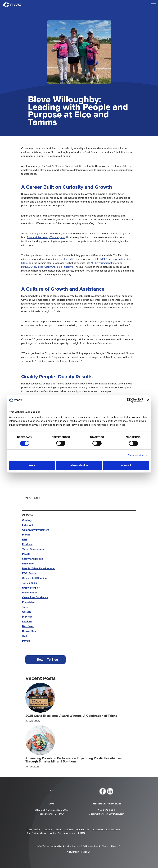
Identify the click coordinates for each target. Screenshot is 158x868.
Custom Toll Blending (34, 578)
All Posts (28, 515)
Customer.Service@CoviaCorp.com (106, 814)
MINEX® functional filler (104, 263)
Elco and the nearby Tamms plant (46, 237)
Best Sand (28, 626)
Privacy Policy (33, 829)
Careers (27, 612)
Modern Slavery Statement (62, 833)
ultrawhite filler (31, 588)
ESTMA (82, 833)
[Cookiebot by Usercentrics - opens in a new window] (129, 400)
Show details (135, 455)
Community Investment (36, 530)
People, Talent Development (38, 568)
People (26, 554)
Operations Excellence (35, 597)
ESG (25, 539)
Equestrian (28, 602)
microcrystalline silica (63, 259)
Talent (26, 607)
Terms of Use (82, 829)
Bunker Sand (30, 631)
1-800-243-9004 (106, 810)
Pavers (26, 641)
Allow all (126, 465)
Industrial (28, 525)
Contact (59, 829)
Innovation (28, 564)
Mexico (26, 535)
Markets (27, 617)
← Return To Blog (45, 660)
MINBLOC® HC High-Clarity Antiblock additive (47, 267)
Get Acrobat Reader (78, 852)
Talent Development (34, 549)
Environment (29, 593)
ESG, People (29, 573)
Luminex (27, 621)
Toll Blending (30, 583)
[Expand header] (153, 5)
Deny (32, 465)
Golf (25, 636)
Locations (47, 829)
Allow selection (79, 465)
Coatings (27, 520)
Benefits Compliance (37, 833)
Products (27, 544)
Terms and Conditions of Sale (106, 829)
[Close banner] (148, 400)
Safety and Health (33, 559)
